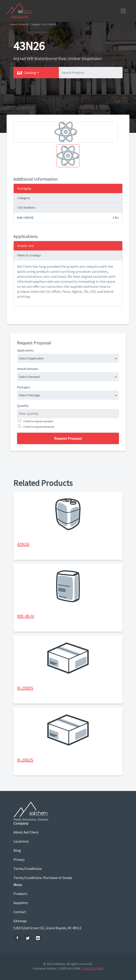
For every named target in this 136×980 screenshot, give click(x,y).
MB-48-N (26, 616)
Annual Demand (27, 369)
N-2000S (25, 688)
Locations (21, 841)
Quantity (23, 406)
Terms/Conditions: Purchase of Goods (43, 878)
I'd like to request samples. (38, 421)
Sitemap (20, 921)
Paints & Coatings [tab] (29, 255)
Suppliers (21, 903)
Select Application (31, 358)
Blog (17, 850)
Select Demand (29, 377)
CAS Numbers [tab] (26, 207)
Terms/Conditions (28, 869)
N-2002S (25, 760)
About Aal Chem (26, 832)
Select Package (29, 395)
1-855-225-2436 (19, 16)
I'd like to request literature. (39, 427)
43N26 (23, 544)
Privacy (19, 859)
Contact (20, 912)
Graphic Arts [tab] (26, 246)
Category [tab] (24, 198)
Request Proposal (68, 438)
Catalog (30, 73)
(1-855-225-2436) (93, 968)
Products (20, 894)
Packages (24, 387)
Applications (25, 350)
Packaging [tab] (24, 188)
